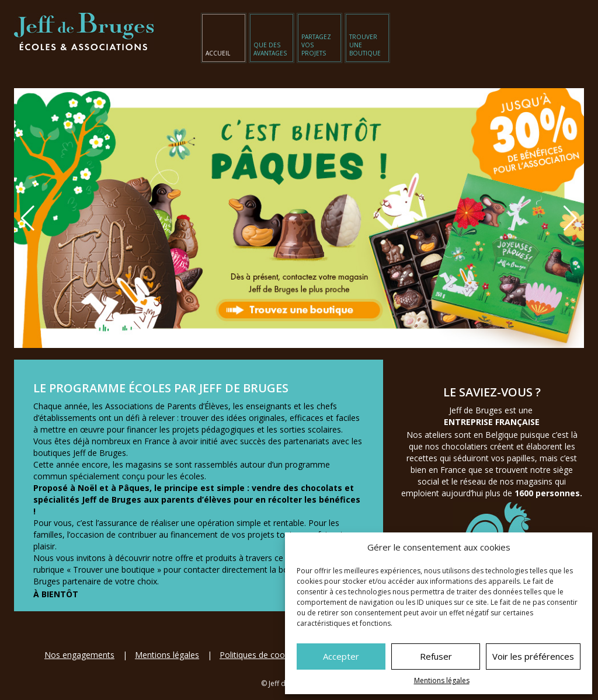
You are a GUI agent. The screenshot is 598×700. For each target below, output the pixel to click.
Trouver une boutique (365, 45)
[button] (570, 218)
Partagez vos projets (316, 45)
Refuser (436, 656)
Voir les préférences (533, 656)
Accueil (218, 53)
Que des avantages (270, 49)
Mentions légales (442, 680)
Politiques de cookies (260, 655)
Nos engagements (79, 655)
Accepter (341, 656)
